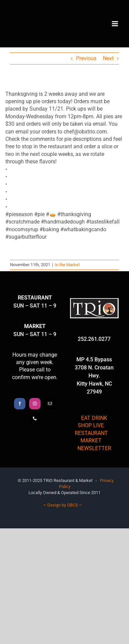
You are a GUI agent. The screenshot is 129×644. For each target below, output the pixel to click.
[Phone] (35, 418)
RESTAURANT (91, 433)
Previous (86, 58)
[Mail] (50, 404)
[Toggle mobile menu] (115, 24)
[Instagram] (35, 404)
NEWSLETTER (94, 448)
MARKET (91, 440)
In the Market (67, 265)
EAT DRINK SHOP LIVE (92, 422)
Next (108, 58)
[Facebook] (20, 404)
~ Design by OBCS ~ (63, 505)
